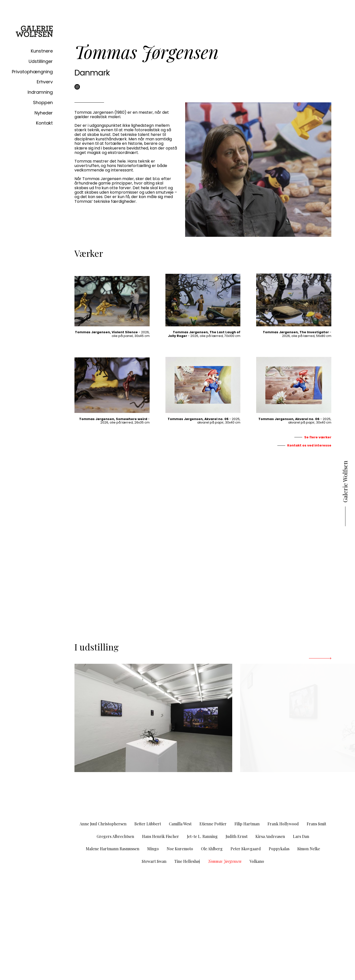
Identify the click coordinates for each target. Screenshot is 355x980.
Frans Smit (316, 824)
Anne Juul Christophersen (103, 824)
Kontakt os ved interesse (309, 446)
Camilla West (180, 824)
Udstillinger (41, 61)
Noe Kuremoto (180, 849)
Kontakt (44, 123)
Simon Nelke (309, 849)
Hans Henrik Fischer (160, 836)
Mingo (153, 849)
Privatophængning (32, 72)
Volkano (257, 861)
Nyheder (44, 113)
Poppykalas (279, 849)
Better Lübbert (148, 824)
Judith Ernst (237, 836)
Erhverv (45, 82)
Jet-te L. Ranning (202, 836)
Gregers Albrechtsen (115, 836)
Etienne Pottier (213, 824)
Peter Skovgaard (246, 849)
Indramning (40, 92)
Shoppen (43, 102)
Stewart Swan (154, 861)
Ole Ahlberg (212, 849)
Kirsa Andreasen (270, 836)
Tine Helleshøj (187, 861)
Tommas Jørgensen (225, 861)
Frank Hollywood (283, 824)
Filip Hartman (247, 824)
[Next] (320, 658)
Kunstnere (42, 51)
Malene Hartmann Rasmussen (113, 849)
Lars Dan (301, 836)
